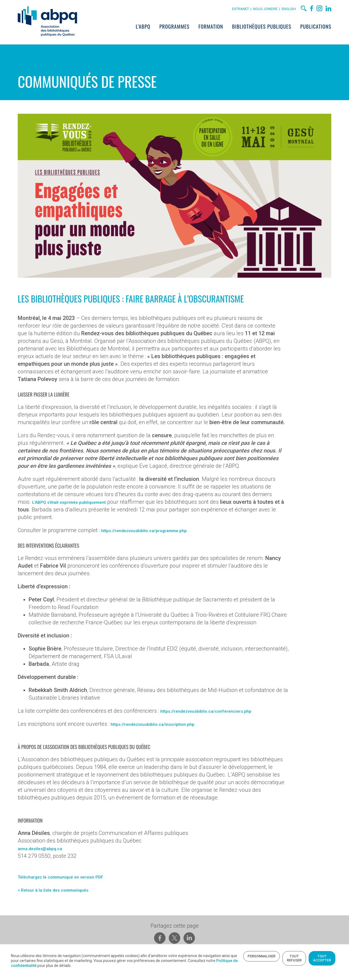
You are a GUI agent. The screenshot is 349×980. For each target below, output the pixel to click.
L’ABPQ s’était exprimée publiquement (72, 512)
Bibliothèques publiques (268, 28)
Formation (217, 28)
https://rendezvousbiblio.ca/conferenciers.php (209, 723)
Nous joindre (273, 10)
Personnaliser (194, 956)
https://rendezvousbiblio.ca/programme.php (147, 540)
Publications (322, 28)
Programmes (181, 28)
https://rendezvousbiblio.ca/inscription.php (156, 736)
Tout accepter (276, 956)
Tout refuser (235, 956)
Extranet (247, 10)
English (295, 10)
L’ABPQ (150, 28)
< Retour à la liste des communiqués (55, 906)
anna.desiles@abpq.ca (38, 864)
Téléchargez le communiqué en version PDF (64, 892)
